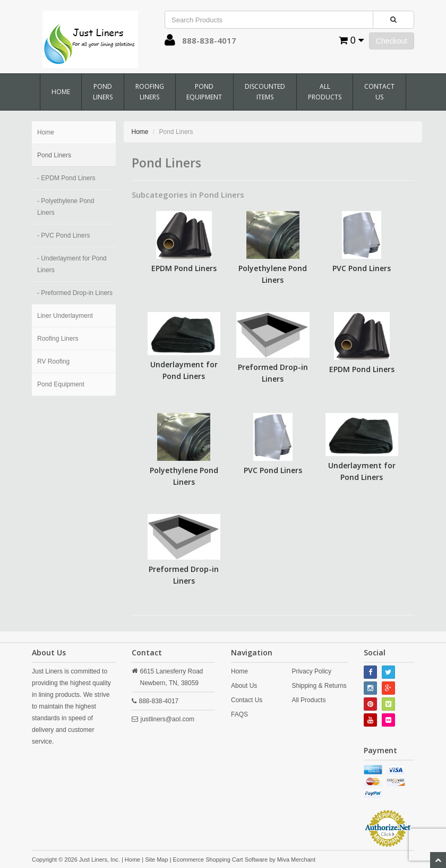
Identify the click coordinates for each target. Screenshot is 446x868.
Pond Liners (103, 92)
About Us (244, 686)
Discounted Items (265, 92)
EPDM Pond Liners (184, 268)
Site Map (156, 859)
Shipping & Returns (319, 686)
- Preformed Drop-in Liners (75, 293)
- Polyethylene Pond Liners (66, 207)
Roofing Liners (150, 92)
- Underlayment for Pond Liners (72, 264)
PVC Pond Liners (362, 268)
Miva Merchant (296, 859)
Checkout (392, 41)
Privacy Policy (311, 671)
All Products (325, 92)
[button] (170, 43)
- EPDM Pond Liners (66, 178)
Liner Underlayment (65, 316)
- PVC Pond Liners (63, 235)
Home (61, 92)
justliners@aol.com (168, 719)
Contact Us (379, 92)
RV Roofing (53, 361)
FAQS (239, 714)
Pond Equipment (204, 92)
